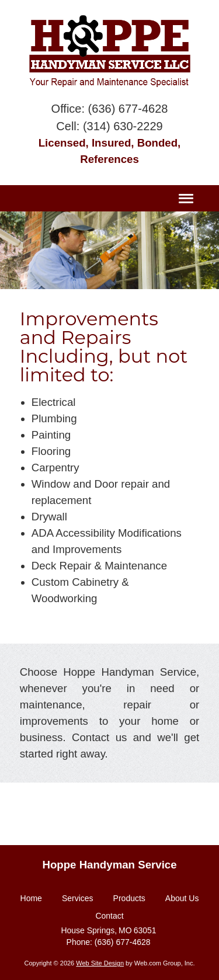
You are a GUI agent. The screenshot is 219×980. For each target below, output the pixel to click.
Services (78, 898)
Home (31, 898)
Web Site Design (100, 963)
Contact (109, 916)
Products (129, 898)
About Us (182, 898)
